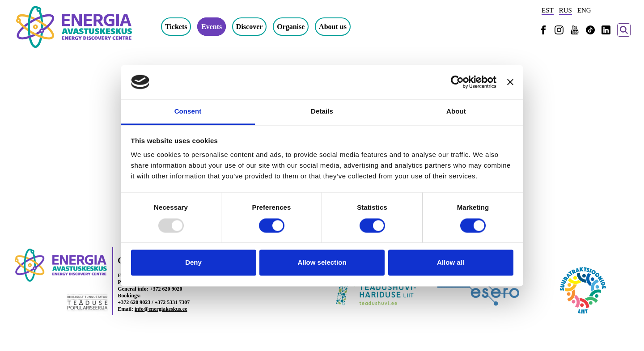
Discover (250, 27)
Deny (193, 263)
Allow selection (322, 263)
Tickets (176, 27)
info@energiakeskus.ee (161, 309)
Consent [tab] (188, 112)
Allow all (451, 263)
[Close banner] (510, 82)
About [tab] (456, 112)
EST (548, 10)
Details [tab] (322, 112)
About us (333, 27)
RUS (566, 10)
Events (212, 27)
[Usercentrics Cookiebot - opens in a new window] (457, 82)
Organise (291, 27)
